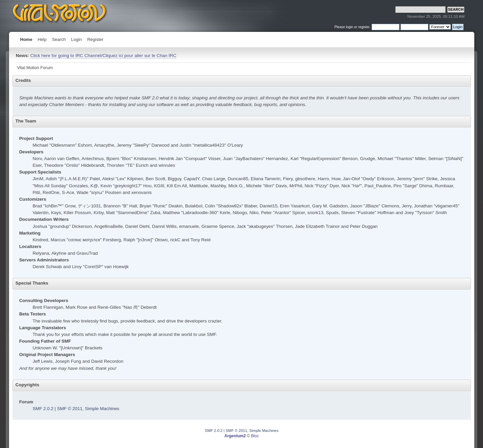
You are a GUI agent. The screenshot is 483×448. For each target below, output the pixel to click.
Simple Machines (102, 409)
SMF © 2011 (70, 409)
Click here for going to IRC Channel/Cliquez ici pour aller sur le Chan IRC (103, 56)
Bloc (255, 436)
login (350, 27)
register (364, 27)
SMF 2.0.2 (43, 409)
